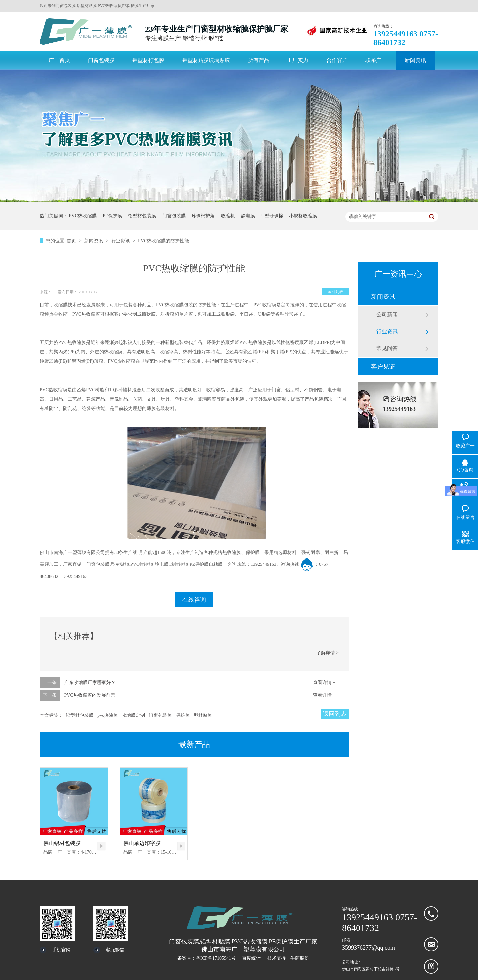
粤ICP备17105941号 (216, 958)
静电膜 (248, 216)
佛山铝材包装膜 (62, 843)
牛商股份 (300, 958)
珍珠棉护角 (203, 216)
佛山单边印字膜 (142, 843)
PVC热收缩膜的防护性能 (163, 241)
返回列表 (335, 292)
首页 (72, 241)
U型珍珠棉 (272, 216)
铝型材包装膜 (142, 216)
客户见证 (383, 367)
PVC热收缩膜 (83, 216)
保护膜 (183, 715)
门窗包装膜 (174, 216)
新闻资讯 (94, 241)
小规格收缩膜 (303, 216)
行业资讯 (121, 241)
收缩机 (228, 216)
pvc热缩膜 (108, 715)
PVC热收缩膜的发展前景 (90, 695)
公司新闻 (387, 314)
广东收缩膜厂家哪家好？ (90, 682)
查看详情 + (324, 682)
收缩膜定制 (133, 715)
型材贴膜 (203, 715)
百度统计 (251, 958)
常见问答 (387, 348)
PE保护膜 (112, 216)
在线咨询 (194, 600)
